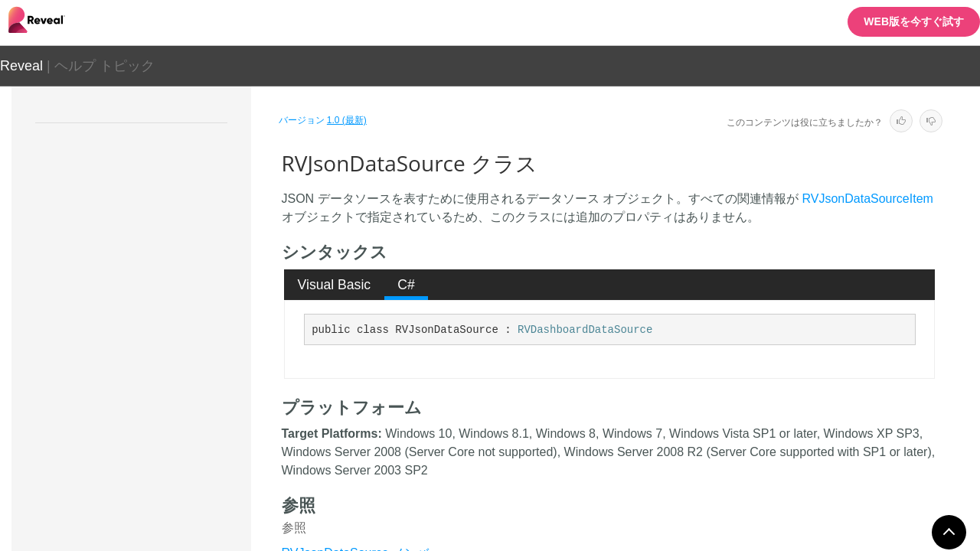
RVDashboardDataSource (585, 330)
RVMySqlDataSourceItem (158, 514)
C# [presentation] (406, 285)
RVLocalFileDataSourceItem (165, 461)
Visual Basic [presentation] (335, 285)
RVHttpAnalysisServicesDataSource (170, 239)
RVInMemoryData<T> (149, 300)
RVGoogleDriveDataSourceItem (169, 197)
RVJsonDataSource (147, 380)
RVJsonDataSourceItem (155, 407)
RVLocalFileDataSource (154, 434)
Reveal (21, 66)
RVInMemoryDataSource (157, 327)
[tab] (334, 285)
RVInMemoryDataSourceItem (167, 354)
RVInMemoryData (140, 273)
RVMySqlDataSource (148, 487)
